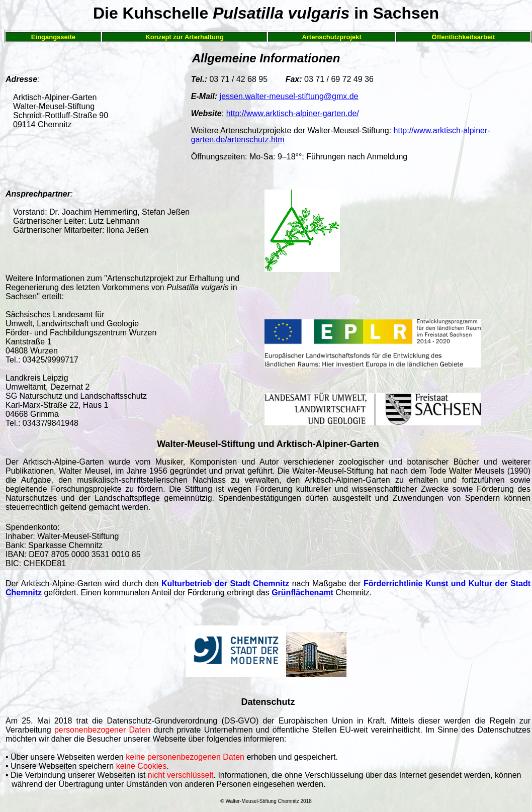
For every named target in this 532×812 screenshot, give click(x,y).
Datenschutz (268, 702)
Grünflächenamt (302, 593)
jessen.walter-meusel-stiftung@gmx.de (289, 96)
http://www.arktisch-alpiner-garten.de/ (293, 113)
